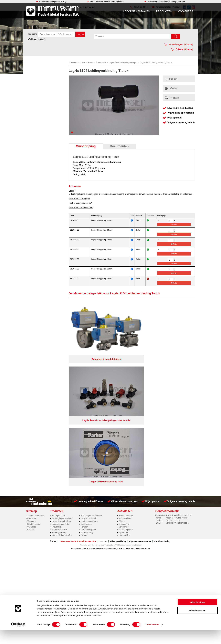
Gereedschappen (88, 386)
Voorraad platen (126, 386)
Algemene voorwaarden (140, 398)
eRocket (138, 402)
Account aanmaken (137, 11)
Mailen (172, 88)
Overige (84, 392)
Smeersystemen (59, 389)
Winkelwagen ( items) (179, 44)
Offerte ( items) (182, 49)
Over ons (103, 398)
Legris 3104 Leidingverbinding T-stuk (156, 63)
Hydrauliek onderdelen (61, 378)
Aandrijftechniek (59, 372)
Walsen (122, 378)
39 (136, 405)
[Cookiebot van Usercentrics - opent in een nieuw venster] (18, 639)
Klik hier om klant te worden (81, 207)
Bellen (171, 79)
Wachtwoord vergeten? (37, 39)
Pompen (84, 383)
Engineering (124, 381)
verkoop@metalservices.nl (177, 379)
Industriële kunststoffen (62, 392)
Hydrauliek (123, 389)
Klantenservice (34, 381)
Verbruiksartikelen (59, 386)
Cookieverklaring (162, 398)
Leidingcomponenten (61, 381)
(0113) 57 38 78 (173, 377)
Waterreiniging (87, 389)
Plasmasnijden (125, 375)
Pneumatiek (101, 63)
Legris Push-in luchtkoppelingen (123, 63)
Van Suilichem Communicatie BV (102, 402)
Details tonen (152, 638)
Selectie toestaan (198, 624)
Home (90, 63)
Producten (164, 11)
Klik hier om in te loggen (79, 198)
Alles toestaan (197, 616)
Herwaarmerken (126, 372)
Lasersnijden (124, 392)
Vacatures (186, 11)
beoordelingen (143, 405)
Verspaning (124, 383)
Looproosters (86, 381)
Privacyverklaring (118, 398)
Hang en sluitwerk (88, 375)
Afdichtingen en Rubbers (91, 372)
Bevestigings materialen (62, 375)
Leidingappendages (89, 378)
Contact (31, 386)
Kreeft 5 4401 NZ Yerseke (177, 374)
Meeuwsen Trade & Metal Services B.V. (79, 398)
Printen (172, 98)
